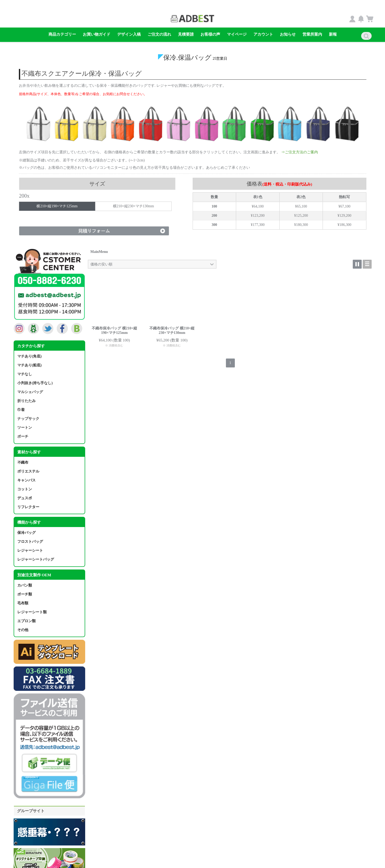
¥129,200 (345, 215)
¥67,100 (345, 206)
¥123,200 (258, 215)
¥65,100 (301, 206)
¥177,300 (258, 224)
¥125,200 (301, 215)
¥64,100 (258, 206)
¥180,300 (301, 224)
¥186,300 (345, 224)
